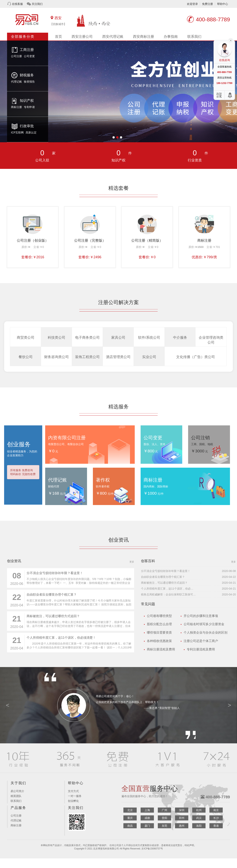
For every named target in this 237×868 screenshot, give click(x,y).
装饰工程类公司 (87, 357)
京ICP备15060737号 (152, 849)
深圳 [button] (182, 810)
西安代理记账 (113, 37)
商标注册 (16, 107)
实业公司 (149, 357)
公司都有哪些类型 (159, 616)
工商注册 (27, 50)
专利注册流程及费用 (201, 649)
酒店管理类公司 (118, 357)
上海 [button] (147, 810)
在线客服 (17, 4)
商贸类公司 (26, 338)
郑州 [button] (182, 818)
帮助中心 (223, 4)
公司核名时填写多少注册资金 (204, 624)
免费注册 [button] (207, 4)
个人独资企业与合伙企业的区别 (206, 633)
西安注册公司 (82, 37)
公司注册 (16, 56)
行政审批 (27, 126)
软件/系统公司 (149, 338)
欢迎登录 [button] (192, 4)
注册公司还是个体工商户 (201, 641)
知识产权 (27, 101)
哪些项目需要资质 (159, 633)
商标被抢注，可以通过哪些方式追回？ (53, 616)
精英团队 (16, 796)
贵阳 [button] (164, 818)
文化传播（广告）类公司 (196, 357)
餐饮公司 (26, 357)
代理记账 (16, 82)
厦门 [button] (147, 826)
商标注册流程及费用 (161, 649)
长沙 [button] (216, 818)
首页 (58, 37)
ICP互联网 (17, 132)
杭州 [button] (199, 810)
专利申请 (29, 107)
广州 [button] (164, 810)
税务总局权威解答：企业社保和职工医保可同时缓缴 (168, 594)
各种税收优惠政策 (159, 641)
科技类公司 (57, 338)
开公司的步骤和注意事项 (201, 616)
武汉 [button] (199, 818)
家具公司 (118, 338)
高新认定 (31, 132)
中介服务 (180, 338)
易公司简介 (17, 791)
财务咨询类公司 (57, 357)
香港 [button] (216, 826)
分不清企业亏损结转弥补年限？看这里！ (55, 573)
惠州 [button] (182, 826)
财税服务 (27, 75)
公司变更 (29, 56)
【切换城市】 (58, 24)
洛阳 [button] (199, 826)
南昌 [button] (130, 826)
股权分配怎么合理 (159, 624)
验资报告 (29, 82)
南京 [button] (216, 810)
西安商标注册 (144, 37)
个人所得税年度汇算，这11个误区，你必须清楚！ (61, 638)
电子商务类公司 (87, 338)
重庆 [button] (130, 818)
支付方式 (73, 791)
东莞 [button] (164, 826)
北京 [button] (130, 810)
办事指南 (171, 37)
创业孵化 (73, 801)
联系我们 (194, 37)
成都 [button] (147, 818)
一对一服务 (75, 796)
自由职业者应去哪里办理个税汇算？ (52, 595)
